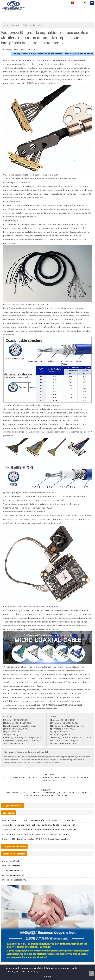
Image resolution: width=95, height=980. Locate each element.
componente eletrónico (32, 968)
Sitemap (47, 977)
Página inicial (28, 25)
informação (12, 971)
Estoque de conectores (58, 968)
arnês (38, 25)
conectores (11, 968)
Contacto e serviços (31, 971)
